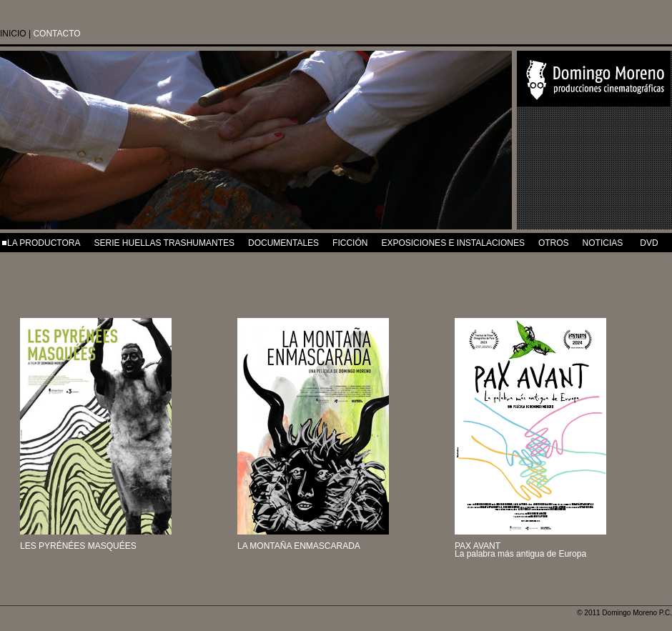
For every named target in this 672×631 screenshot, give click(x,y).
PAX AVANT (478, 546)
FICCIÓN (350, 243)
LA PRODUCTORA (44, 243)
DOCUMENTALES (283, 243)
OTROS (554, 243)
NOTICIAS (603, 243)
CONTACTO (56, 34)
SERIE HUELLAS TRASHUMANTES (164, 243)
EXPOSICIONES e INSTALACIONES (453, 243)
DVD (649, 243)
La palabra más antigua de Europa (520, 554)
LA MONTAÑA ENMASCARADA (299, 546)
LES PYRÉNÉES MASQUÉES (78, 546)
